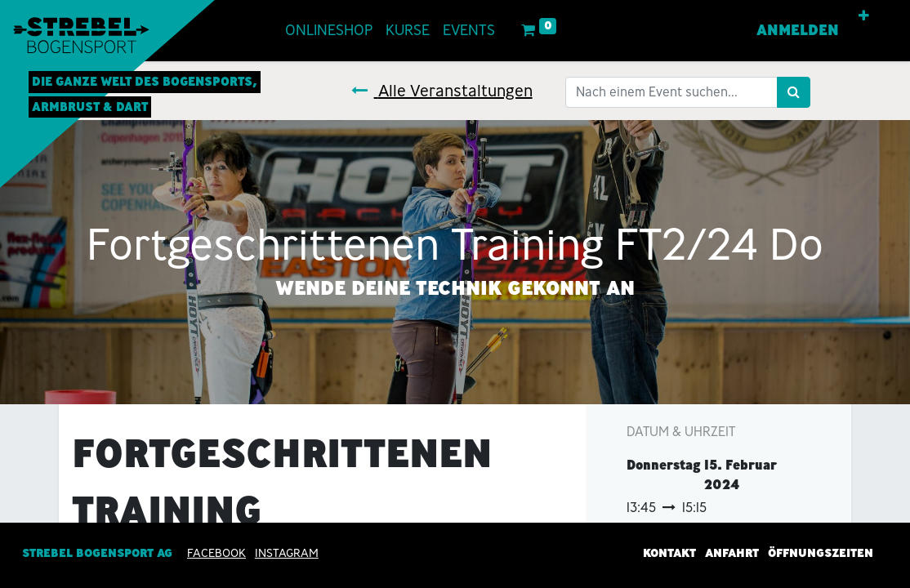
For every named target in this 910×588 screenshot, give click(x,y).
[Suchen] (794, 92)
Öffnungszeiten (821, 554)
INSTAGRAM (287, 554)
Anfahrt (732, 554)
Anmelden (798, 30)
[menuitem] (329, 31)
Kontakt (669, 554)
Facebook (216, 554)
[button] (864, 16)
